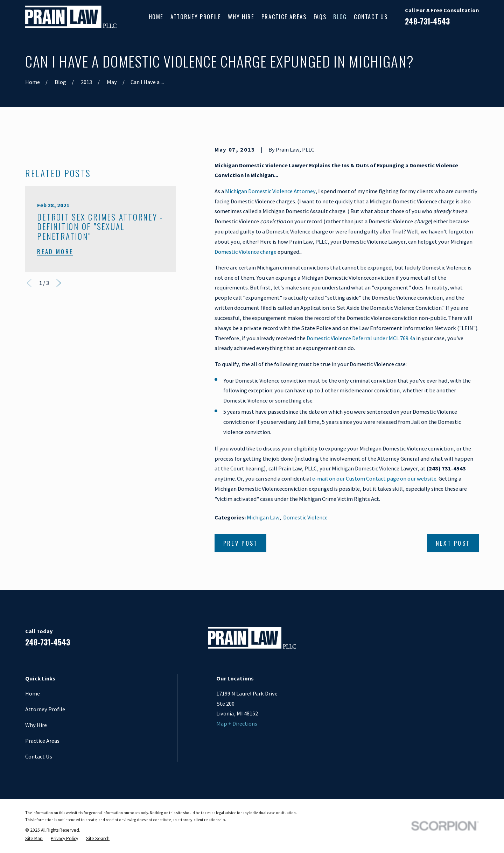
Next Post (453, 543)
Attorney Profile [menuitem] (196, 17)
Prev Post (241, 543)
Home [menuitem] (156, 17)
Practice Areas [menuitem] (284, 17)
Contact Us (39, 756)
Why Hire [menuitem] (241, 17)
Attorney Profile (45, 709)
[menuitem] (34, 839)
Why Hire (36, 725)
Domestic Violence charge (246, 252)
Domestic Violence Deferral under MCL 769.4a (361, 338)
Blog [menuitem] (340, 17)
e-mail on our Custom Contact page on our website (374, 478)
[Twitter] (475, 641)
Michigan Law (263, 517)
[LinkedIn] (438, 641)
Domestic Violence (305, 517)
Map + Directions (237, 723)
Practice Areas (42, 741)
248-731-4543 (427, 21)
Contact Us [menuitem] (371, 17)
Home (33, 693)
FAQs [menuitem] (320, 17)
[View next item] (59, 414)
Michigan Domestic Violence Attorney (270, 191)
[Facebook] (420, 641)
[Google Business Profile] (457, 641)
